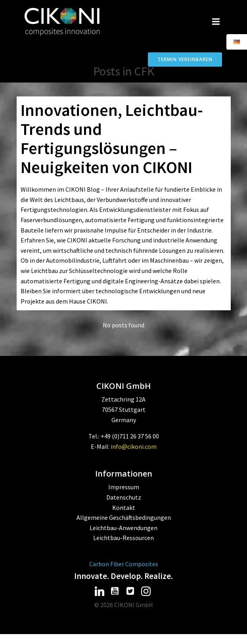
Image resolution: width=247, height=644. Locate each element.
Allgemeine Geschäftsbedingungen (124, 517)
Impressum (124, 487)
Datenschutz (124, 497)
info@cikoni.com (134, 446)
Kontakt (124, 508)
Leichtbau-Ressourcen (123, 538)
